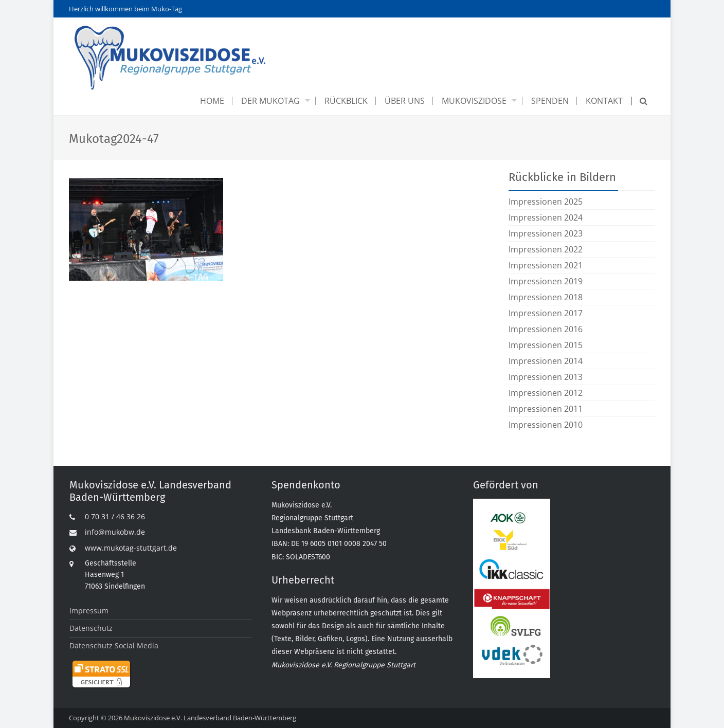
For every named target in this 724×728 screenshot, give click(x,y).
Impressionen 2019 (546, 281)
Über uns (405, 101)
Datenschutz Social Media (114, 645)
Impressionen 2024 (546, 217)
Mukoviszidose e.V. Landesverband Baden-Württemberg (210, 718)
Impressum (89, 611)
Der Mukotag (270, 101)
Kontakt (604, 101)
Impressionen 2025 (546, 202)
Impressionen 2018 (546, 297)
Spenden (550, 101)
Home (212, 101)
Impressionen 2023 (546, 233)
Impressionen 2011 (546, 409)
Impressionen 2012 (546, 393)
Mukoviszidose (474, 101)
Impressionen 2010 (546, 425)
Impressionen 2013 (546, 377)
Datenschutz (91, 628)
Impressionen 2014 (546, 361)
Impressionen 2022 (546, 249)
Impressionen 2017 (546, 313)
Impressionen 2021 (546, 265)
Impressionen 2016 (546, 329)
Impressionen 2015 (546, 345)
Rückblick (346, 101)
